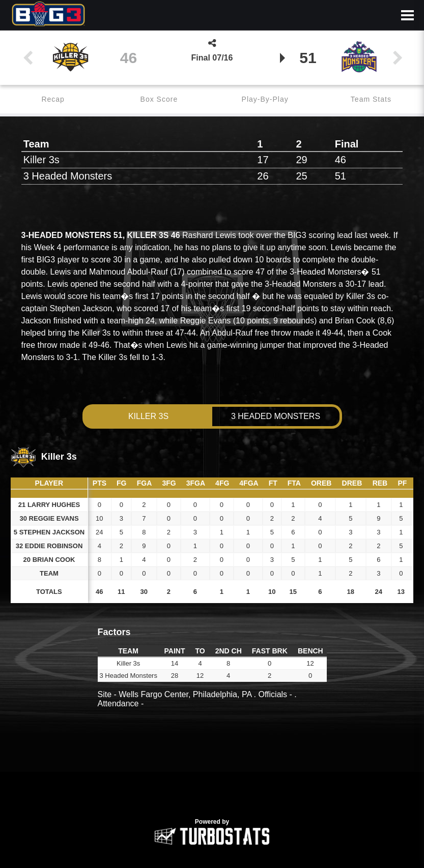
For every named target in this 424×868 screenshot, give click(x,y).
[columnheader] (100, 484)
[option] (212, 769)
